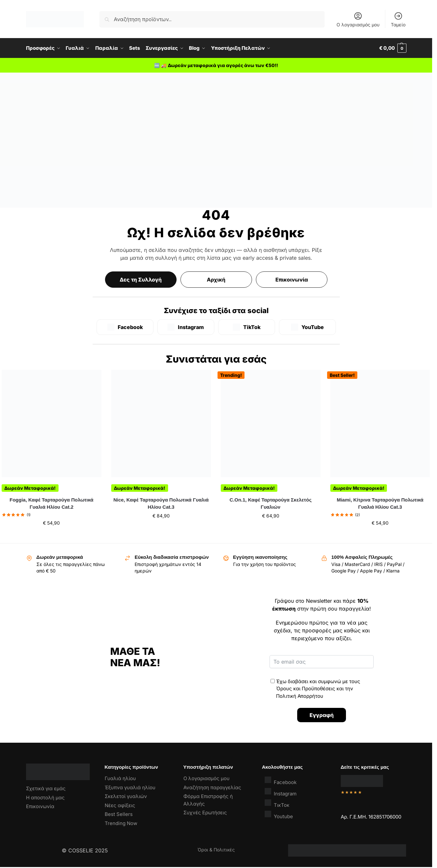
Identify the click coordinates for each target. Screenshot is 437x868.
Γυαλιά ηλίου (120, 778)
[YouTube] (307, 327)
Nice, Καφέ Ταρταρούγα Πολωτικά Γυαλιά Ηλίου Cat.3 (161, 503)
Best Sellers (119, 814)
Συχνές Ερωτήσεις (205, 813)
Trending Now (121, 823)
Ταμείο (398, 19)
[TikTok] (247, 327)
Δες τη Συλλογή (141, 280)
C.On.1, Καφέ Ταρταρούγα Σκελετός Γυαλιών (271, 503)
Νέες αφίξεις (120, 805)
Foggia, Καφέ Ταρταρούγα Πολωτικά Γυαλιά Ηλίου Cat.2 (52, 503)
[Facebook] (125, 327)
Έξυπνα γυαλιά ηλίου (130, 787)
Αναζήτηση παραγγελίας (212, 787)
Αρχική (216, 280)
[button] (393, 48)
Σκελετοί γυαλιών (126, 796)
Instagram (281, 792)
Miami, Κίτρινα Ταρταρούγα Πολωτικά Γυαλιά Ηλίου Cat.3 (380, 503)
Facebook (281, 781)
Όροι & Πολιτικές (216, 850)
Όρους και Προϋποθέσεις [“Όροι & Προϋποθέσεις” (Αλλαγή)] (306, 689)
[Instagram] (186, 327)
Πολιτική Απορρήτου (300, 696)
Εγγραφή (322, 715)
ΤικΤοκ (277, 803)
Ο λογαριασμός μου (358, 19)
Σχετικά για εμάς (46, 788)
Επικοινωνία (292, 280)
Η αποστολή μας (45, 798)
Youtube (279, 815)
